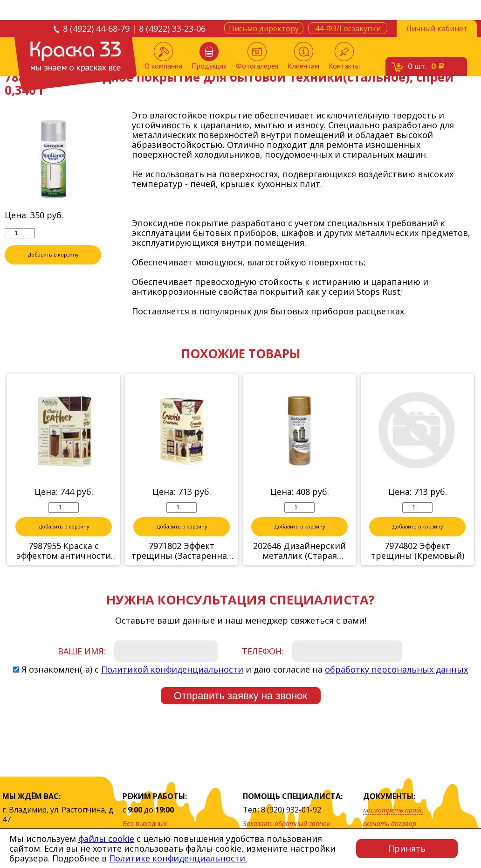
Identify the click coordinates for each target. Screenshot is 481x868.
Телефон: (263, 652)
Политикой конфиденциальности (172, 670)
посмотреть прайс (393, 810)
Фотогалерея (257, 56)
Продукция (209, 56)
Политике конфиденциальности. (178, 858)
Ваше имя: (82, 652)
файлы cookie (106, 839)
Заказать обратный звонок (286, 823)
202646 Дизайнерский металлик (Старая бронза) (299, 551)
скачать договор (390, 823)
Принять (407, 848)
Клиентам (303, 56)
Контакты (344, 56)
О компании (163, 56)
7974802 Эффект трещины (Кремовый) (418, 551)
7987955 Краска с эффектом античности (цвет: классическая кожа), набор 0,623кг (64, 551)
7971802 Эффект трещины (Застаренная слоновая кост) (182, 551)
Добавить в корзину (53, 255)
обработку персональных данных (396, 670)
